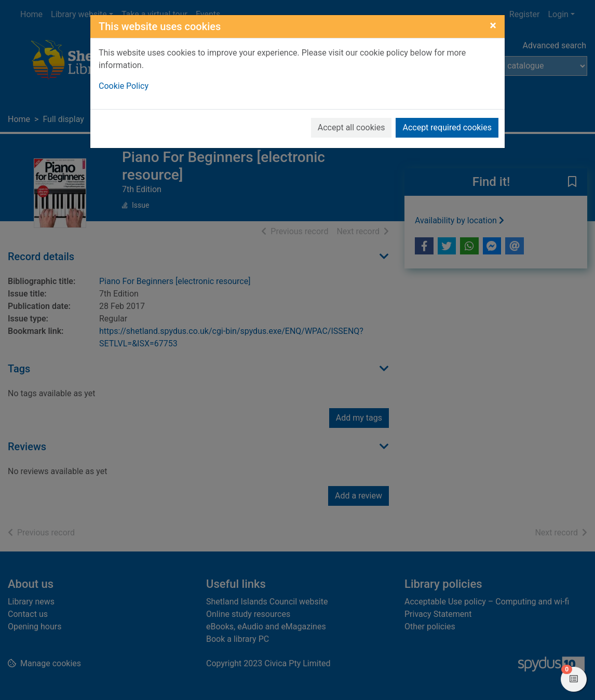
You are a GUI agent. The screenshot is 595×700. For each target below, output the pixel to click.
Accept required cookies (447, 127)
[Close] (493, 25)
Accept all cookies (351, 127)
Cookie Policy (124, 86)
